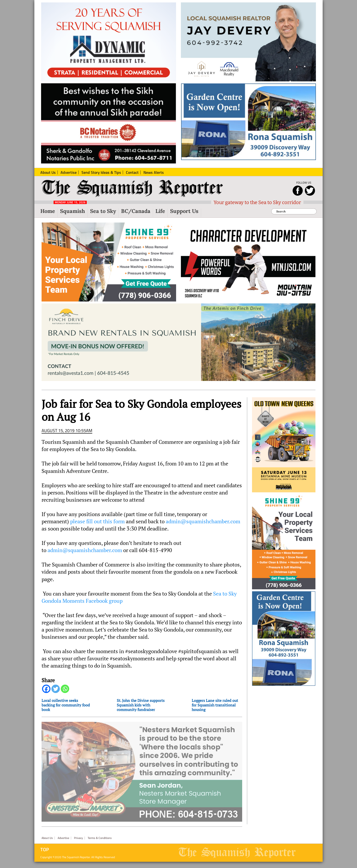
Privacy (78, 844)
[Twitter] (56, 693)
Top (45, 856)
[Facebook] (46, 693)
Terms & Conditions (100, 844)
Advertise (63, 844)
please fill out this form (97, 525)
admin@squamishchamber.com (203, 525)
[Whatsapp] (65, 693)
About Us (47, 844)
